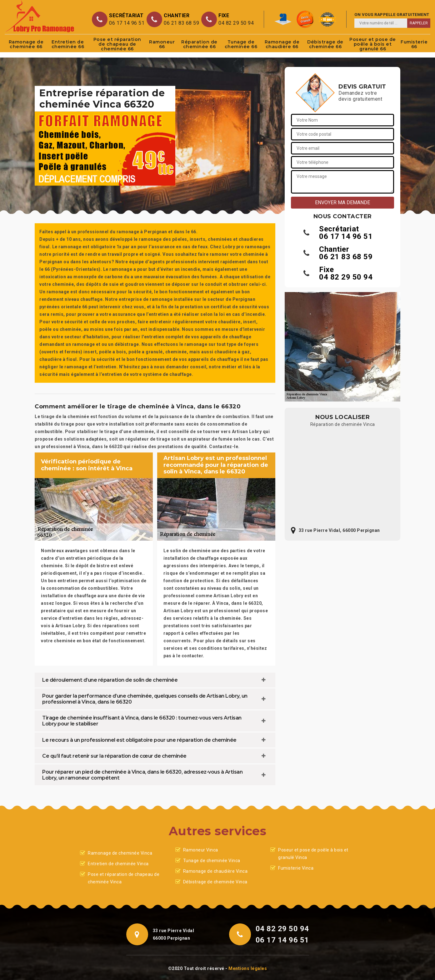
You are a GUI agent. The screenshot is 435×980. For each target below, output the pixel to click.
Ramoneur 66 (162, 44)
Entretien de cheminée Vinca (118, 864)
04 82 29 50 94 (236, 23)
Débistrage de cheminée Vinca (215, 882)
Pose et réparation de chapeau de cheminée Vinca (124, 878)
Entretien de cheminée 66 (68, 44)
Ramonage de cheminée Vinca (120, 853)
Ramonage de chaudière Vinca (215, 871)
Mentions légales (248, 968)
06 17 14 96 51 (127, 23)
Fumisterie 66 (414, 44)
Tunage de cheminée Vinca (212, 861)
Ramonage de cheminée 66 (26, 44)
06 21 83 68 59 (181, 23)
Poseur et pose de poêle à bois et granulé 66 (373, 44)
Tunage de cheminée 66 (241, 44)
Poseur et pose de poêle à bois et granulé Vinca (313, 854)
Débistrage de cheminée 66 (325, 44)
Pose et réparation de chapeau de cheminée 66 (117, 44)
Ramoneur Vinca (201, 850)
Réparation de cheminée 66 (199, 44)
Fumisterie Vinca (296, 868)
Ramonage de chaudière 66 (282, 44)
